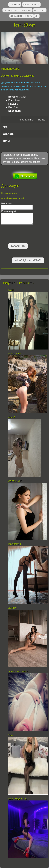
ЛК (37, 16)
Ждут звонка (31, 4)
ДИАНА (13, 608)
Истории (40, 10)
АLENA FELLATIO (18, 671)
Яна (11, 735)
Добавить (18, 246)
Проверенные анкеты (18, 10)
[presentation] (21, 234)
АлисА (12, 417)
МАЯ (11, 290)
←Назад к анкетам (28, 260)
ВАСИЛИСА (15, 544)
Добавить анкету (22, 16)
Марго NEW (15, 354)
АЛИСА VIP (15, 481)
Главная (15, 4)
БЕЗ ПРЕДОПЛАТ (18, 799)
